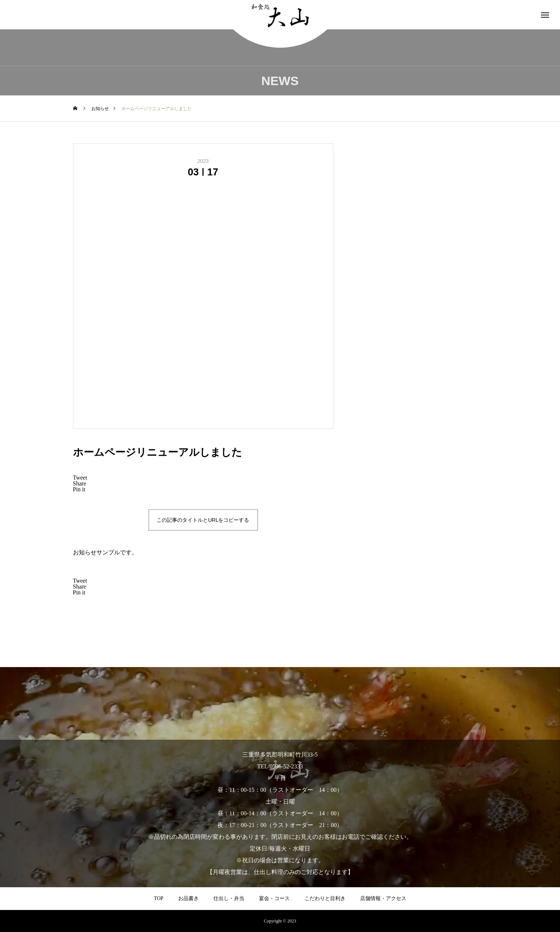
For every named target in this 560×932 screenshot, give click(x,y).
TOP (158, 898)
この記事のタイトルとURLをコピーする (203, 520)
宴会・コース (274, 898)
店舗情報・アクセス (383, 898)
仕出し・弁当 (229, 898)
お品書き (189, 898)
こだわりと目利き (325, 898)
